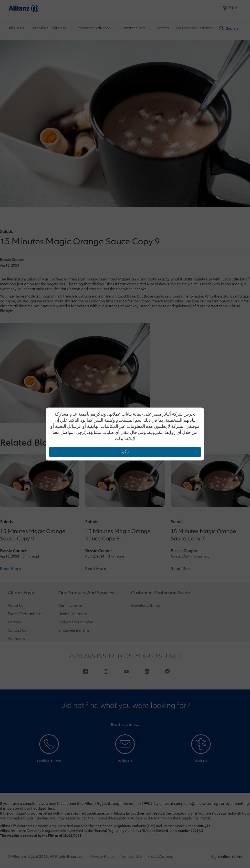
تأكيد (125, 452)
